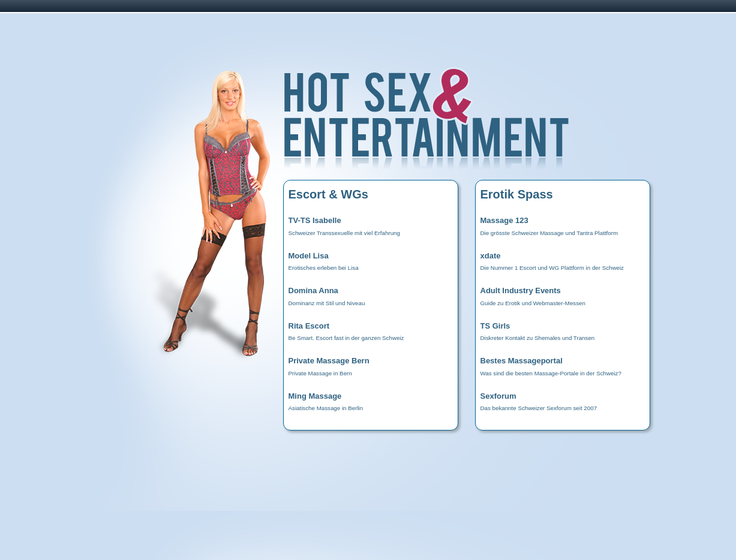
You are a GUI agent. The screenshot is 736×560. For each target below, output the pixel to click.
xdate (491, 256)
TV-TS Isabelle (315, 220)
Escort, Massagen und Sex (464, 123)
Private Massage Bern (329, 361)
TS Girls (495, 326)
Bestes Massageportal (522, 361)
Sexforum (498, 396)
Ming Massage (315, 396)
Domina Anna (313, 290)
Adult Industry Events (521, 290)
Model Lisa (309, 256)
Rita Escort (309, 326)
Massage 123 (504, 220)
